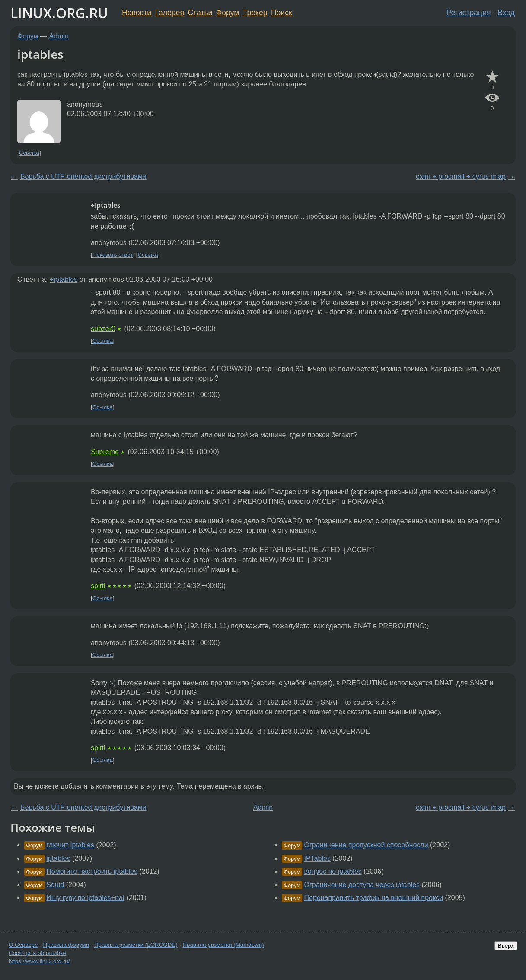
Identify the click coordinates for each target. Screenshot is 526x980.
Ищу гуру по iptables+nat (85, 898)
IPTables (317, 858)
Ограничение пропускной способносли (366, 845)
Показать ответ (113, 255)
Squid (55, 885)
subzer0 (103, 329)
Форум (228, 13)
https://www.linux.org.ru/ (39, 961)
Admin (59, 36)
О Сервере (23, 945)
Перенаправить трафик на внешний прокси (374, 898)
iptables (40, 54)
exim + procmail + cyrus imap (461, 177)
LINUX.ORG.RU (59, 13)
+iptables (64, 279)
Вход (506, 13)
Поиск (282, 13)
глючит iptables (70, 845)
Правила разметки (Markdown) (223, 945)
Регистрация (469, 13)
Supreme (105, 452)
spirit (98, 586)
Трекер (255, 13)
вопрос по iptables (333, 871)
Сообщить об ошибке (37, 953)
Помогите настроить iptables (92, 871)
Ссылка (29, 153)
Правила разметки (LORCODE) (136, 945)
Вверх (506, 946)
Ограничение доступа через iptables (362, 885)
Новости (137, 13)
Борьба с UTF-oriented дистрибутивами (83, 177)
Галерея (170, 13)
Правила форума (66, 945)
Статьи (200, 13)
